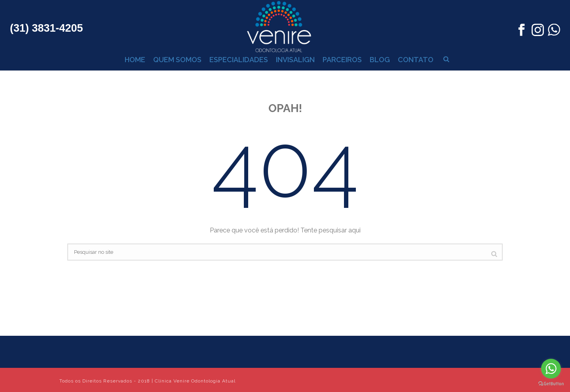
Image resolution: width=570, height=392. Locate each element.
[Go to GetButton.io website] (551, 384)
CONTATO (416, 60)
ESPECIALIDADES (239, 60)
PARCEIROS (342, 60)
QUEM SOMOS (177, 60)
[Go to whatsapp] (551, 369)
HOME (135, 60)
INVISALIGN (295, 60)
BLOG (380, 60)
